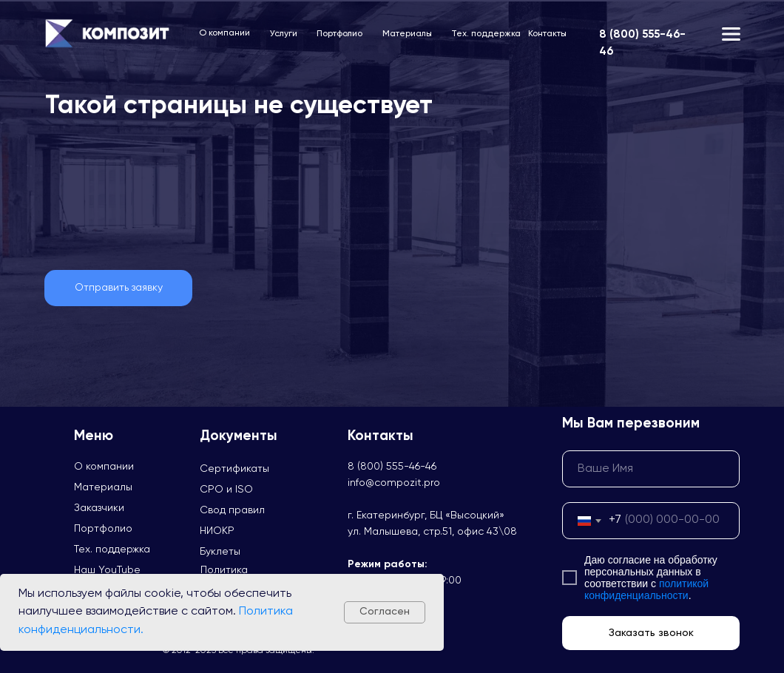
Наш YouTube (107, 570)
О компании (224, 33)
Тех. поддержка (486, 34)
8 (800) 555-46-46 (392, 467)
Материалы (407, 34)
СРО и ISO (226, 490)
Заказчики (99, 508)
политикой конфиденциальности (646, 589)
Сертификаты (234, 469)
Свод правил (232, 510)
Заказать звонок (651, 633)
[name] (651, 469)
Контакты (547, 34)
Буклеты (220, 552)
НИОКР (217, 531)
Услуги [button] (284, 34)
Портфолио (339, 34)
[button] (118, 288)
